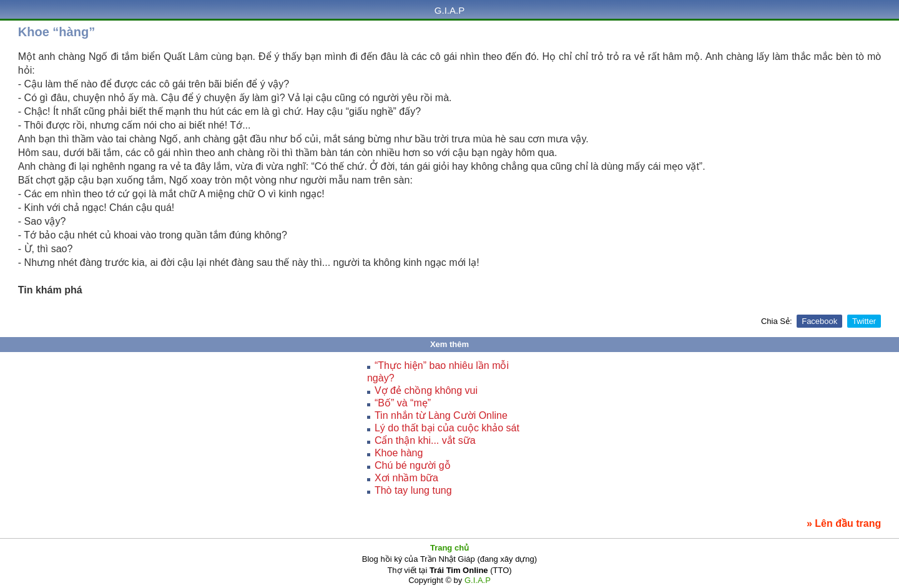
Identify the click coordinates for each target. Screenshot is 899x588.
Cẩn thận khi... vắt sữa (425, 440)
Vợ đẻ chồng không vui (426, 390)
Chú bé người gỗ (413, 465)
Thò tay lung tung (413, 490)
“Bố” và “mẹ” (403, 403)
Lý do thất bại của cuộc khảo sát (447, 428)
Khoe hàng (399, 453)
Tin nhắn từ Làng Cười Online (441, 415)
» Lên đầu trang (844, 523)
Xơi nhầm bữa (406, 478)
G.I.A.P (449, 10)
